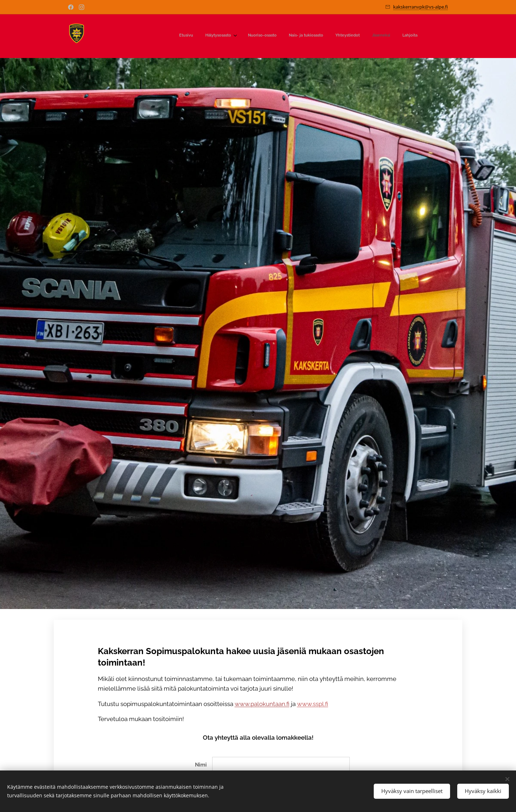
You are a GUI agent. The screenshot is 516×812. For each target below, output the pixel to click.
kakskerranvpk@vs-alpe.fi (421, 7)
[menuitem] (340, 36)
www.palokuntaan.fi (262, 704)
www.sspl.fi (313, 704)
